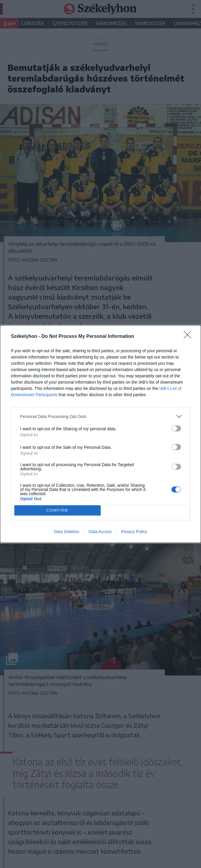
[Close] (189, 337)
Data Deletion (67, 532)
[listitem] (101, 416)
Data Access (100, 532)
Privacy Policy (134, 532)
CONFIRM (57, 511)
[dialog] (100, 434)
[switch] (176, 428)
